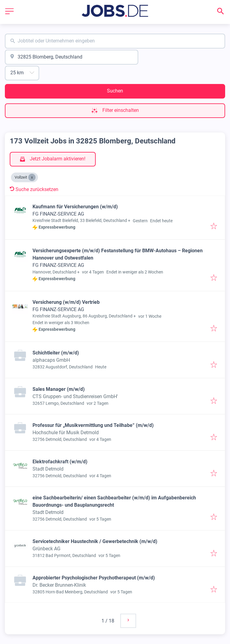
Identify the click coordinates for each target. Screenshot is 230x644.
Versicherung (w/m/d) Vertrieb (66, 302)
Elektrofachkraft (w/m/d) (60, 462)
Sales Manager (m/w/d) (59, 389)
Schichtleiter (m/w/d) (56, 353)
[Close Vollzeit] (32, 177)
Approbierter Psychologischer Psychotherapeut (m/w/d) (94, 578)
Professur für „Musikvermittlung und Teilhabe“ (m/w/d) (93, 425)
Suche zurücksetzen (34, 189)
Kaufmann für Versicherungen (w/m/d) (75, 207)
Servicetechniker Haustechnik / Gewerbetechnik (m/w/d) (95, 541)
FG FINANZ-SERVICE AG (58, 214)
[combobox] (115, 41)
